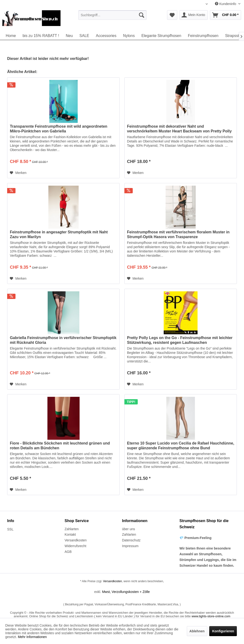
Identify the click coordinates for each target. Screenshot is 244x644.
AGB (68, 552)
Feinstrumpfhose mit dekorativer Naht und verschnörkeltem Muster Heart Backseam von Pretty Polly (179, 129)
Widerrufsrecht (75, 546)
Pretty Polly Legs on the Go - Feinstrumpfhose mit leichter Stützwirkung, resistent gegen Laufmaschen (180, 340)
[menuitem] (113, 15)
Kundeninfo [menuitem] (226, 4)
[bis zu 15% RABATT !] (41, 36)
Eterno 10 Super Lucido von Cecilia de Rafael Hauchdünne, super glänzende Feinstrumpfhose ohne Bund (181, 446)
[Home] (11, 36)
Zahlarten (72, 529)
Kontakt (70, 534)
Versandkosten (76, 540)
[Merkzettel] (172, 15)
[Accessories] (106, 36)
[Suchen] (142, 15)
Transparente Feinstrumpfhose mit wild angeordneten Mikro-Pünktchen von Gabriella (58, 129)
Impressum (130, 546)
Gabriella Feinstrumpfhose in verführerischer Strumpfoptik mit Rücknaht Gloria (63, 340)
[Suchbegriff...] (113, 15)
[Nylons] (129, 36)
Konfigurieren (223, 631)
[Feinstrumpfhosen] (203, 36)
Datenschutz (131, 540)
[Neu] (69, 36)
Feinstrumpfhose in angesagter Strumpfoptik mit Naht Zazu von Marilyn (59, 234)
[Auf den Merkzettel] (18, 173)
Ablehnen (197, 631)
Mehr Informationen (32, 637)
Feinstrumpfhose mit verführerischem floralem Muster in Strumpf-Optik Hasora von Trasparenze (178, 234)
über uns (128, 529)
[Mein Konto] (194, 15)
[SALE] (84, 36)
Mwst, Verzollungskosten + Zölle (126, 592)
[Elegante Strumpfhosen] (161, 36)
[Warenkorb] (226, 15)
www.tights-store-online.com (211, 616)
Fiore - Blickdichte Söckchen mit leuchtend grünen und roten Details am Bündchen (60, 446)
